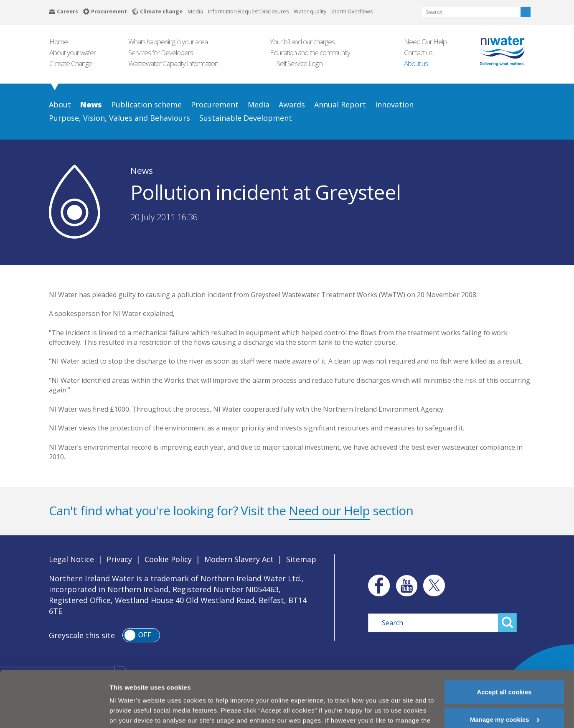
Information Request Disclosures (248, 11)
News (142, 171)
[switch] (141, 635)
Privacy (119, 559)
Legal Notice (71, 559)
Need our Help (329, 510)
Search (526, 12)
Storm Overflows (352, 11)
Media (195, 11)
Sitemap (301, 559)
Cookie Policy (168, 559)
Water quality (310, 11)
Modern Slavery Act (239, 559)
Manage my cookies (505, 699)
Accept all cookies (504, 672)
